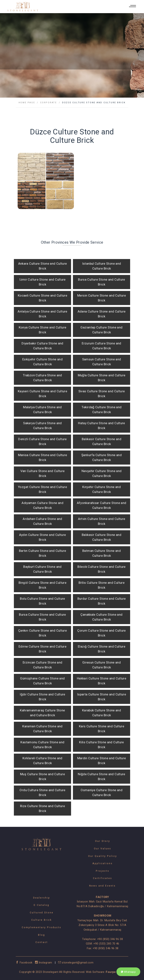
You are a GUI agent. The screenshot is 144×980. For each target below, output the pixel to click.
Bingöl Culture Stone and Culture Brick (42, 585)
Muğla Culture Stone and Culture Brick (102, 378)
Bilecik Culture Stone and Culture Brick (101, 569)
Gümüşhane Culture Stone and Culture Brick (42, 681)
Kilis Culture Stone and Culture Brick (102, 745)
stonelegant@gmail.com (76, 963)
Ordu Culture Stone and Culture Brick (42, 793)
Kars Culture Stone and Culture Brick (102, 729)
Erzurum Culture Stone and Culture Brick (101, 346)
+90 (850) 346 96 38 (110, 939)
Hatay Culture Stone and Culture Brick (102, 426)
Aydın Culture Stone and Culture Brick (43, 537)
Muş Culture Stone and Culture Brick (42, 777)
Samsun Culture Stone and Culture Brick (102, 362)
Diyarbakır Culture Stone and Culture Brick (42, 346)
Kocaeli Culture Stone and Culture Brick (42, 298)
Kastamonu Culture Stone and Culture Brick (42, 745)
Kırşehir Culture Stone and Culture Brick (102, 489)
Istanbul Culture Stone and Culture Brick (102, 266)
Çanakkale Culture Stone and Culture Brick (101, 617)
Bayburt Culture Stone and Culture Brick (42, 569)
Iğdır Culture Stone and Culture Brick (42, 697)
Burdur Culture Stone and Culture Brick (102, 601)
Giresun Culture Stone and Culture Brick (102, 665)
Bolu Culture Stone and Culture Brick (42, 601)
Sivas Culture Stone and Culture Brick (102, 394)
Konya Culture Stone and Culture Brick (43, 330)
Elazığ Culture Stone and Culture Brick (102, 649)
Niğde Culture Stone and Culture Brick (102, 777)
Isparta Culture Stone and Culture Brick (102, 697)
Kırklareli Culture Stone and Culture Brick (42, 761)
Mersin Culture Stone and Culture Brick (102, 298)
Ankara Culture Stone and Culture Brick (43, 266)
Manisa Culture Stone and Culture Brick (43, 458)
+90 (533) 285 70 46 (106, 944)
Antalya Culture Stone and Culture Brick (42, 314)
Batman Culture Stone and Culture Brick (102, 553)
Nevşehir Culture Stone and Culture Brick (102, 473)
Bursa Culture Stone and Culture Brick (102, 282)
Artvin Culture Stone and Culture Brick (102, 521)
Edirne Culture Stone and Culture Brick (42, 649)
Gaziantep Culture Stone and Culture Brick (101, 330)
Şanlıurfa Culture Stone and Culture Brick (102, 458)
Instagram (44, 963)
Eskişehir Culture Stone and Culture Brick (42, 362)
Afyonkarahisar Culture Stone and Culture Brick (102, 505)
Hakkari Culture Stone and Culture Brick (102, 681)
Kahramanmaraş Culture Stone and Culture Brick (42, 713)
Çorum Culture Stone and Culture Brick (102, 633)
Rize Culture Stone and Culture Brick (42, 809)
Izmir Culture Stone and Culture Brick (42, 282)
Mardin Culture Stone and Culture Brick (102, 761)
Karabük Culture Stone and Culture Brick (102, 713)
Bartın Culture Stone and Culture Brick (43, 553)
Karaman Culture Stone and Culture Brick (42, 729)
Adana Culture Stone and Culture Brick (102, 314)
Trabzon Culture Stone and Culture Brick (42, 378)
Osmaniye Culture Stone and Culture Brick (102, 793)
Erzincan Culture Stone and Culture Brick (43, 665)
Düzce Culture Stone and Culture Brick (94, 103)
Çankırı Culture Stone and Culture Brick (42, 633)
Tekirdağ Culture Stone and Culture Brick (102, 410)
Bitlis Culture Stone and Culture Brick (102, 585)
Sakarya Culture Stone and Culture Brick (42, 426)
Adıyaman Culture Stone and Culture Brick (42, 505)
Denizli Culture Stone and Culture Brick (42, 442)
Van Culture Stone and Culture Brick (43, 473)
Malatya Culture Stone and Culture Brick (42, 410)
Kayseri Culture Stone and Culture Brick (42, 394)
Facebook (24, 963)
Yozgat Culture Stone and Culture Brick (42, 489)
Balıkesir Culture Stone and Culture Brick (102, 442)
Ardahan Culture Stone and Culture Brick (42, 521)
